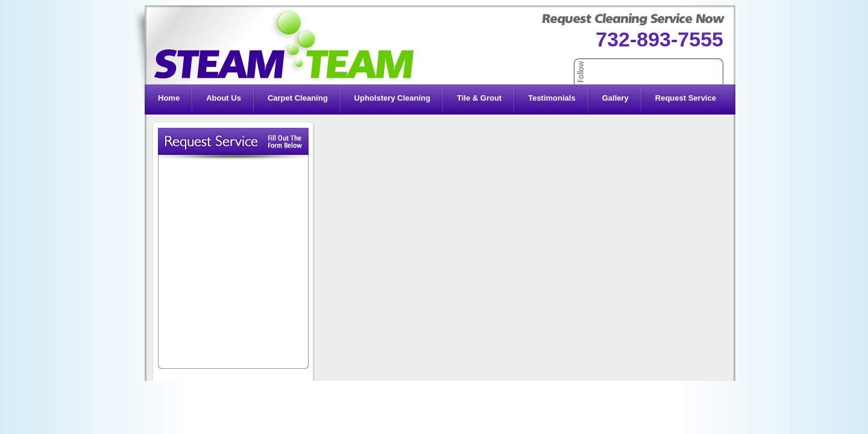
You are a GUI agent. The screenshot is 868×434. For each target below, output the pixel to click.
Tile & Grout (479, 98)
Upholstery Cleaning (392, 98)
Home (169, 98)
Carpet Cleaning (298, 98)
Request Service (686, 98)
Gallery (615, 98)
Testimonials (552, 98)
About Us (224, 98)
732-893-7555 (659, 39)
